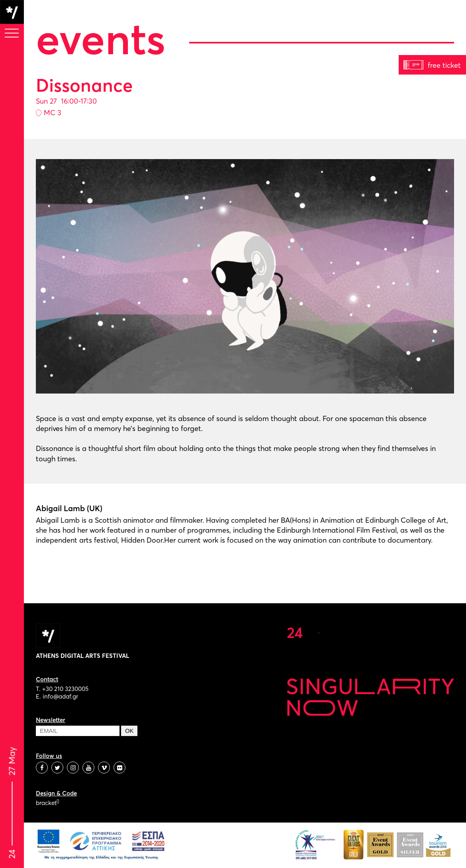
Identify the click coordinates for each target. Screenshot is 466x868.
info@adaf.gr (60, 696)
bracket (47, 803)
